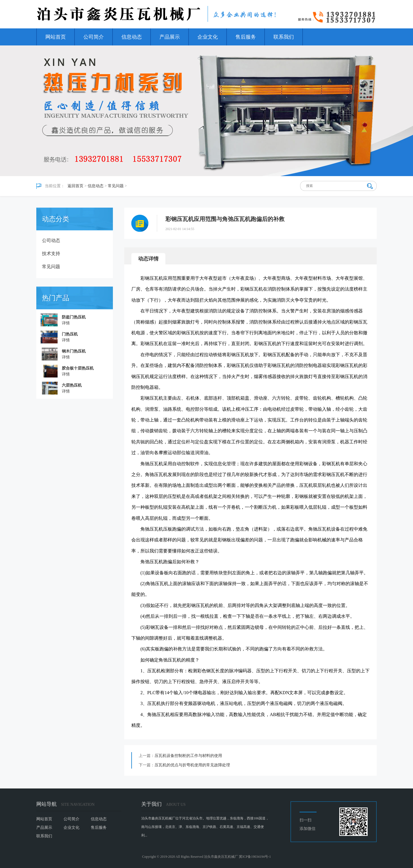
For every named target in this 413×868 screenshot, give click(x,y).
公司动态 (51, 240)
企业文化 (208, 37)
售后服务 (246, 37)
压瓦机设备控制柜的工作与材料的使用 (188, 756)
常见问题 (116, 186)
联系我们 (284, 37)
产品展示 (170, 37)
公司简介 (94, 37)
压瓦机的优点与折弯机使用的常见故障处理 (192, 765)
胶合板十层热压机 (78, 368)
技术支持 (51, 253)
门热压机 (70, 334)
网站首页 (56, 37)
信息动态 (132, 37)
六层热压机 (72, 385)
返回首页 (75, 186)
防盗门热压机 (74, 317)
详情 (66, 323)
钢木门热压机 (74, 351)
